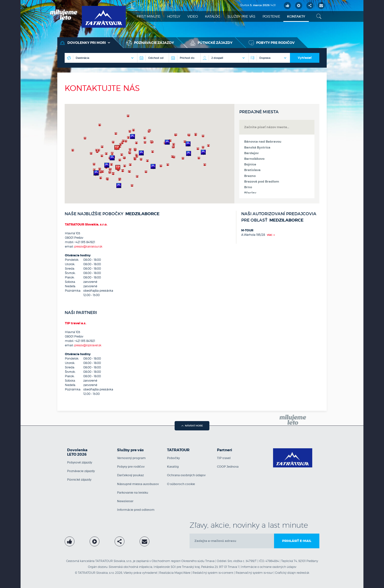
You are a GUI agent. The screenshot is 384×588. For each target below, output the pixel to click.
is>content (226, 573)
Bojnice (250, 164)
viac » (271, 235)
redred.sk (303, 573)
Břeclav (250, 193)
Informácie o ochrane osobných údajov (269, 567)
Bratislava (252, 170)
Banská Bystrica (257, 148)
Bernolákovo (254, 159)
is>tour (268, 573)
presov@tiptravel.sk (88, 345)
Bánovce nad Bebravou (263, 142)
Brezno (250, 176)
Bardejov (251, 153)
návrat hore (192, 426)
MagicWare (182, 573)
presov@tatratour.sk (88, 246)
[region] (150, 154)
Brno (248, 187)
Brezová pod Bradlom (262, 182)
